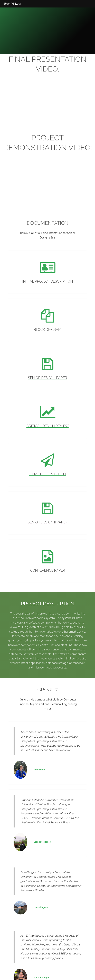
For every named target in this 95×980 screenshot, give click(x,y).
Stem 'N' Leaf (12, 4)
